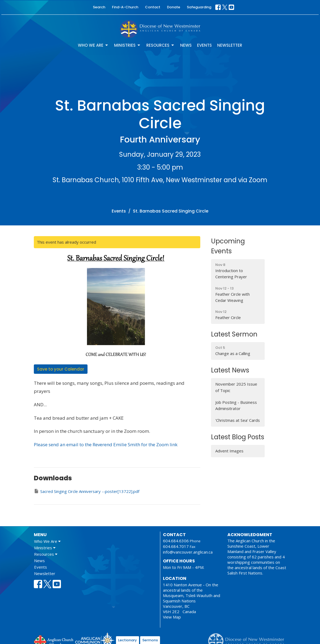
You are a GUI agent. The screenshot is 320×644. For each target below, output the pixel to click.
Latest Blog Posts (238, 437)
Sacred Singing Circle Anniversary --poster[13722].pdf (87, 491)
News (186, 45)
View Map (172, 617)
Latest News (230, 370)
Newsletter (230, 45)
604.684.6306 (176, 541)
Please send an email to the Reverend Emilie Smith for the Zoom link (106, 444)
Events (204, 45)
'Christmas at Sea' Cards (238, 420)
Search (99, 7)
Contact (153, 7)
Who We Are (93, 45)
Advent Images (229, 451)
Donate (174, 7)
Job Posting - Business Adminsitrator (236, 405)
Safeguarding (199, 7)
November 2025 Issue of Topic (236, 387)
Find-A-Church (125, 7)
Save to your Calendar (61, 369)
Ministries (128, 45)
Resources (161, 45)
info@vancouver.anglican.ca (188, 552)
